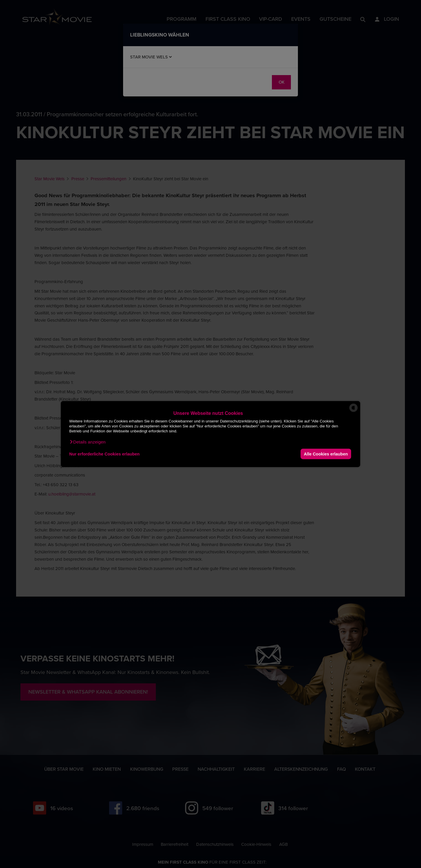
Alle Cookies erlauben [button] (326, 454)
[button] (87, 442)
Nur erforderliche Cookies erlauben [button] (105, 454)
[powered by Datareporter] (353, 412)
